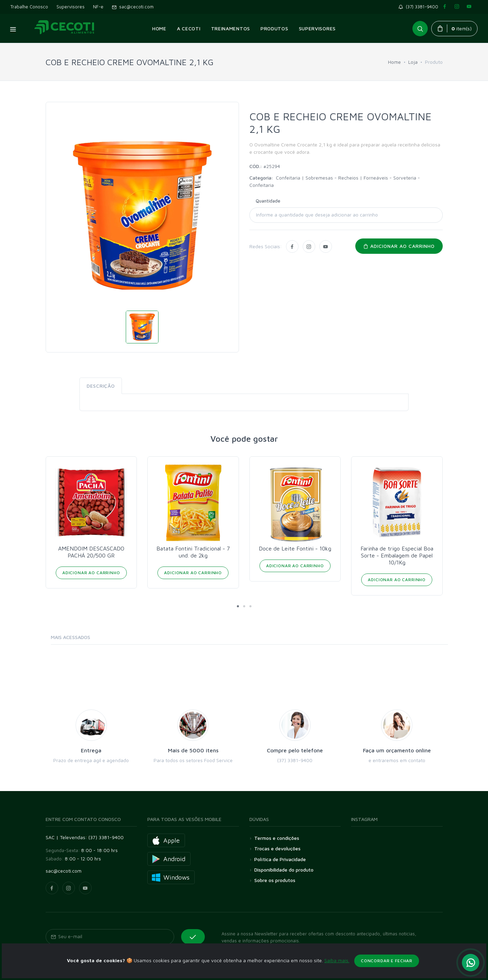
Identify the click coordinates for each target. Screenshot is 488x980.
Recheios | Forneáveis (364, 178)
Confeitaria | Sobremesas (305, 178)
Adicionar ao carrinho (399, 246)
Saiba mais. (337, 975)
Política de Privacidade (280, 859)
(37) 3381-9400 (420, 7)
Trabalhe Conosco (29, 7)
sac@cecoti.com (133, 7)
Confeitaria (262, 185)
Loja (413, 62)
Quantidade (268, 201)
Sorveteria (405, 178)
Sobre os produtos (275, 880)
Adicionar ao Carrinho (91, 573)
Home (394, 62)
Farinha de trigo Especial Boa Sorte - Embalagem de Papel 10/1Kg (397, 555)
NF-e (98, 7)
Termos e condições (277, 838)
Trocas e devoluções (277, 848)
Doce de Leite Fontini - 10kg (295, 548)
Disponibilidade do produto (284, 870)
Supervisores (71, 7)
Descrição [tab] (101, 386)
